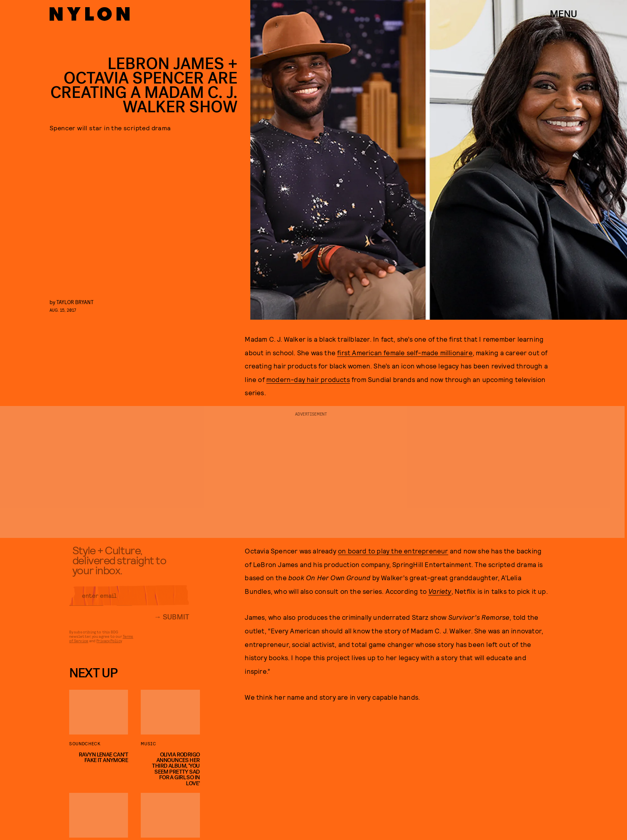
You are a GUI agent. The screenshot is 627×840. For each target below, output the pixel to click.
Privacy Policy (109, 645)
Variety (440, 591)
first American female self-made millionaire (405, 352)
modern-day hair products (308, 379)
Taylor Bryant (75, 302)
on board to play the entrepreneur (393, 551)
